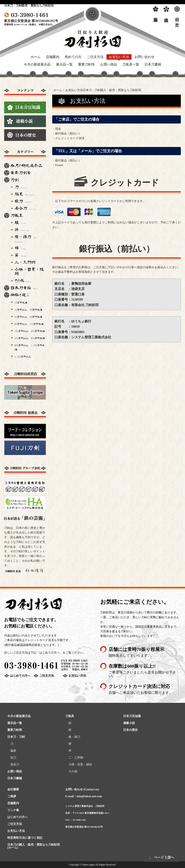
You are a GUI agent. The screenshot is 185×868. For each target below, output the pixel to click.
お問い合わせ (144, 57)
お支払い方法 (119, 57)
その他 (23, 281)
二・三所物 (25, 262)
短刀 (23, 201)
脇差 (25, 194)
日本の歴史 (131, 730)
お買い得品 (109, 64)
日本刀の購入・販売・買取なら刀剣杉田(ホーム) (34, 846)
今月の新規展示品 (37, 64)
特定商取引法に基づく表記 (25, 838)
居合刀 (25, 208)
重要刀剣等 (86, 64)
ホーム (35, 57)
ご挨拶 (12, 796)
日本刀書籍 (153, 64)
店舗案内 (53, 57)
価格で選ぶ (20, 295)
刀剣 (15, 180)
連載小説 (129, 723)
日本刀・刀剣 (16, 737)
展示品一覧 (64, 64)
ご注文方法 (95, 57)
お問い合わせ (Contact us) (82, 789)
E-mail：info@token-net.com (84, 796)
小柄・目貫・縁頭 (29, 272)
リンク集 (13, 810)
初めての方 (73, 57)
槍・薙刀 (27, 239)
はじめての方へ (20, 676)
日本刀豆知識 (132, 716)
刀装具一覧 (131, 64)
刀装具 (17, 215)
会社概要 (13, 789)
